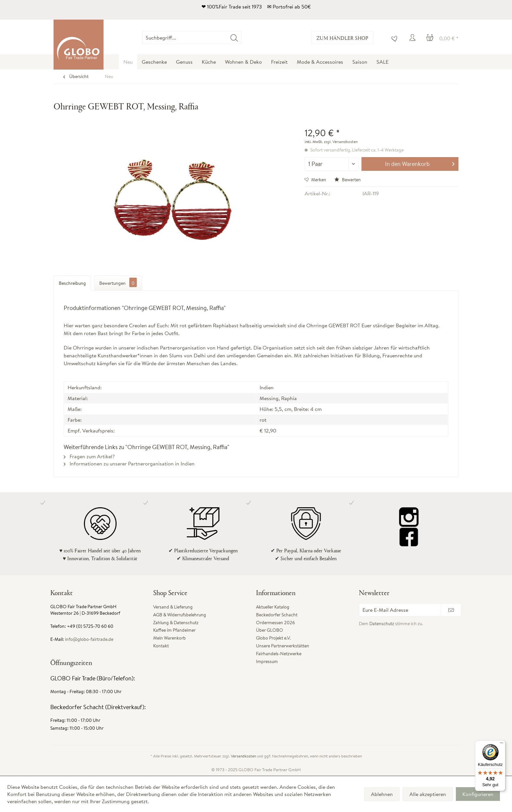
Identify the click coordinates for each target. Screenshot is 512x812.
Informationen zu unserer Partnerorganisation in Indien (129, 463)
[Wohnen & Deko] (243, 62)
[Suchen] (234, 38)
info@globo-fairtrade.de (89, 639)
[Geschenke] (154, 62)
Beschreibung (72, 283)
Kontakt (161, 646)
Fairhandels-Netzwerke (279, 654)
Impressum (267, 661)
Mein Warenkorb (169, 638)
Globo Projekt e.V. (273, 638)
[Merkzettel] (393, 38)
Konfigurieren (478, 794)
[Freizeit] (279, 62)
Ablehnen (382, 794)
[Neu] (128, 62)
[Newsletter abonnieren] (451, 610)
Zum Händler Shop (342, 38)
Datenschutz (382, 624)
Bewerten (348, 180)
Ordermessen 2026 (275, 623)
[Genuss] (184, 62)
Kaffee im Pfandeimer (174, 630)
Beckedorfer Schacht (277, 615)
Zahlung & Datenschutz (176, 623)
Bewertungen (118, 282)
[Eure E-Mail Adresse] (400, 610)
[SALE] (383, 62)
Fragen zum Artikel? (89, 456)
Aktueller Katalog (273, 607)
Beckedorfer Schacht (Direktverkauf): (98, 707)
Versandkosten (243, 756)
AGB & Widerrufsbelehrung (180, 615)
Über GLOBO (270, 630)
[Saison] (360, 62)
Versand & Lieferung (173, 607)
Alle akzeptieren (428, 794)
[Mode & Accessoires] (320, 62)
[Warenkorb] (442, 38)
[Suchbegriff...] (192, 38)
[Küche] (209, 62)
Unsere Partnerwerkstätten (283, 646)
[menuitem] (241, 38)
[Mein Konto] (413, 38)
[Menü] (502, 744)
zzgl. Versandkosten (341, 142)
